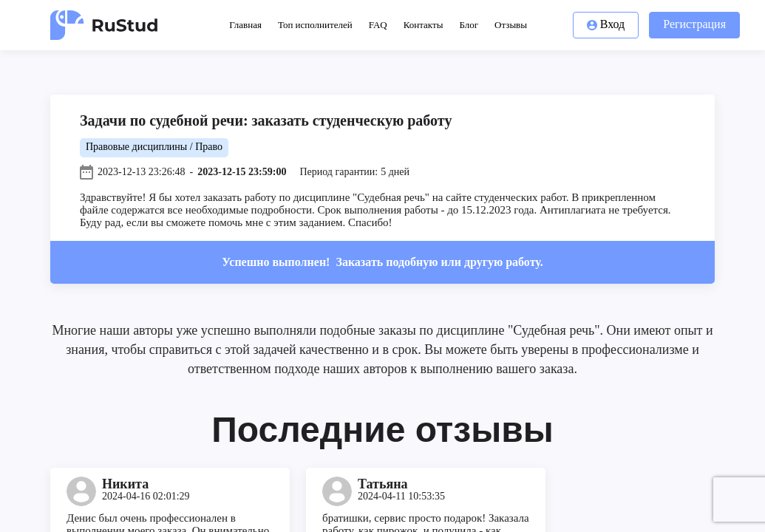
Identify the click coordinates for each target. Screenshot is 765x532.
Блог (469, 25)
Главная (245, 25)
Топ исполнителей (315, 25)
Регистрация (694, 24)
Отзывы (511, 25)
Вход (606, 24)
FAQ (378, 25)
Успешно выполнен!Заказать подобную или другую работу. (382, 262)
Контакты (424, 25)
